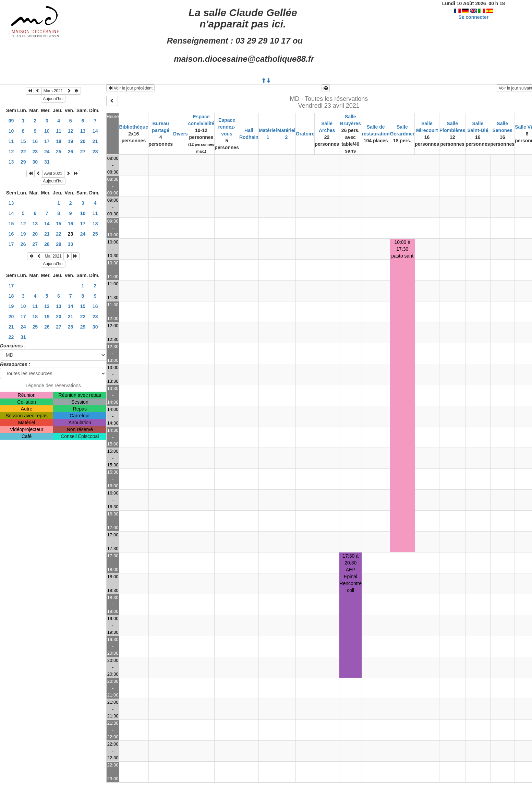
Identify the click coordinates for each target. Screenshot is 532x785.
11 (59, 131)
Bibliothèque (134, 127)
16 (35, 141)
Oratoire (305, 134)
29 (23, 162)
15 (23, 141)
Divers (180, 134)
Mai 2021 (53, 256)
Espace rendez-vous (227, 127)
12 (71, 131)
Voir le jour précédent (130, 88)
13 (83, 131)
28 (95, 152)
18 (59, 141)
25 (59, 152)
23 (35, 152)
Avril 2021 (53, 174)
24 (47, 152)
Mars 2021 (53, 91)
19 (71, 141)
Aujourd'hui (53, 99)
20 (83, 141)
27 (83, 152)
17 (47, 141)
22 (23, 152)
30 (35, 162)
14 (95, 131)
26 (71, 152)
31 (47, 162)
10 (11, 131)
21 (95, 141)
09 (11, 121)
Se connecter (473, 17)
